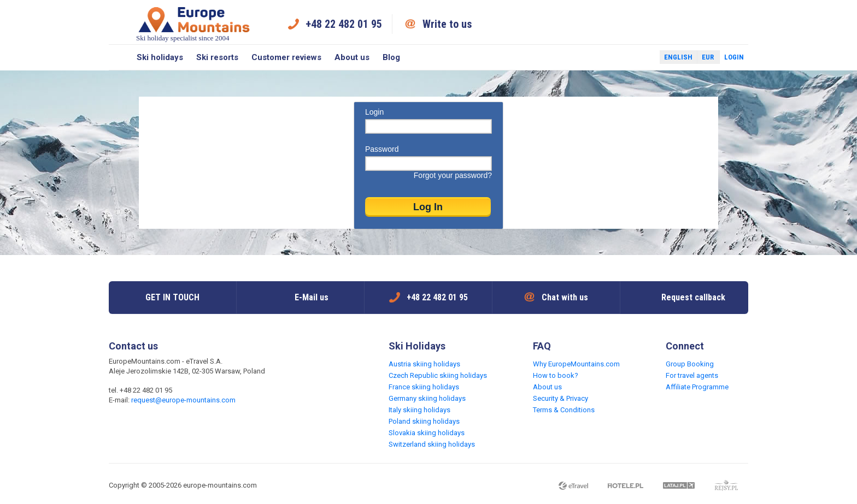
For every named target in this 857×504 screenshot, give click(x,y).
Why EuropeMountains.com (576, 364)
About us (352, 57)
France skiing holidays (424, 387)
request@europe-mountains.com (183, 400)
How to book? (556, 375)
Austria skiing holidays (424, 364)
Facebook (625, 57)
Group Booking (690, 364)
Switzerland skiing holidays (432, 444)
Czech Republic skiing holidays (438, 375)
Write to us (447, 24)
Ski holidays (160, 57)
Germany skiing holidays (427, 398)
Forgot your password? (453, 175)
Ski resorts (217, 57)
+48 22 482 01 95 (344, 24)
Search (119, 57)
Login (734, 57)
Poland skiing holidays (424, 421)
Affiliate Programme (697, 387)
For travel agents (692, 375)
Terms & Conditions (564, 410)
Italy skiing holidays (419, 410)
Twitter (641, 57)
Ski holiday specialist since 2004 (194, 24)
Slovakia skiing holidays (427, 433)
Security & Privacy (560, 398)
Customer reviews (286, 57)
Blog (391, 57)
